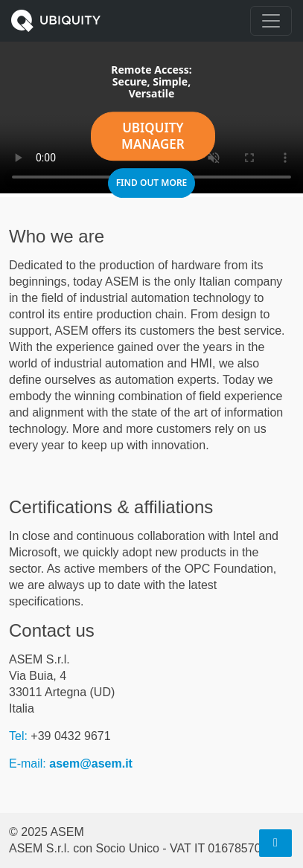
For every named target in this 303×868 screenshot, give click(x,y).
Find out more (152, 184)
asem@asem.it (91, 763)
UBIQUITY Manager (153, 137)
